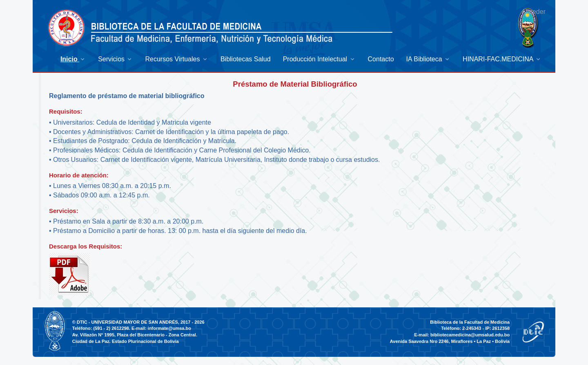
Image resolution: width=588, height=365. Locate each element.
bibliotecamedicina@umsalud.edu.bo (470, 335)
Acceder (533, 12)
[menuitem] (73, 59)
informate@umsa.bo (169, 328)
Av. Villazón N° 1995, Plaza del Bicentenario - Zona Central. (135, 335)
